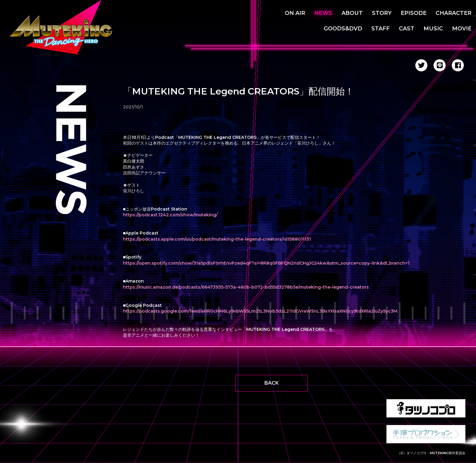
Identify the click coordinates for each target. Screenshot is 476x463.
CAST (407, 29)
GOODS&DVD (343, 29)
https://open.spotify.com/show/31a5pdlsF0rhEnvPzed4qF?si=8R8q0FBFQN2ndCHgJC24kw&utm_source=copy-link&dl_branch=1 (266, 263)
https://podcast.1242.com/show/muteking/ (170, 215)
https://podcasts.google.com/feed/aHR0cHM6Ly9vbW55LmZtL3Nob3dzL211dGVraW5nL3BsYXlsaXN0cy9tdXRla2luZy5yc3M (260, 311)
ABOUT (352, 13)
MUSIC (433, 29)
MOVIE (462, 29)
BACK (272, 383)
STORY (382, 13)
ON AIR (295, 13)
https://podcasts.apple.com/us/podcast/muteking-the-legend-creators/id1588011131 (217, 239)
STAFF (381, 29)
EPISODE (414, 13)
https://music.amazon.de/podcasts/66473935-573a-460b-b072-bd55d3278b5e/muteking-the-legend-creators (246, 287)
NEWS (323, 13)
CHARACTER (454, 13)
